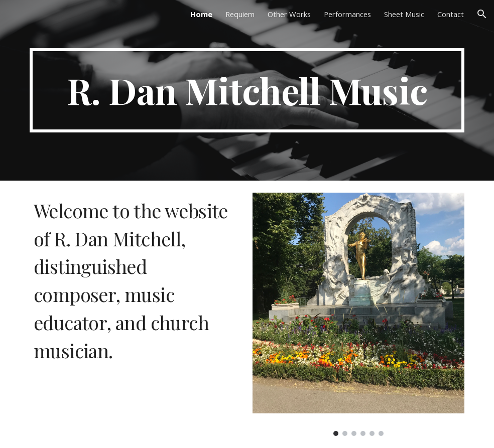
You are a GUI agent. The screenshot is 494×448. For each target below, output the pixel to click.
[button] (482, 14)
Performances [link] (347, 14)
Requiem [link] (240, 14)
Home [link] (201, 14)
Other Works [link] (289, 14)
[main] (247, 90)
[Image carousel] (358, 314)
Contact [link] (451, 14)
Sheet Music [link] (404, 14)
